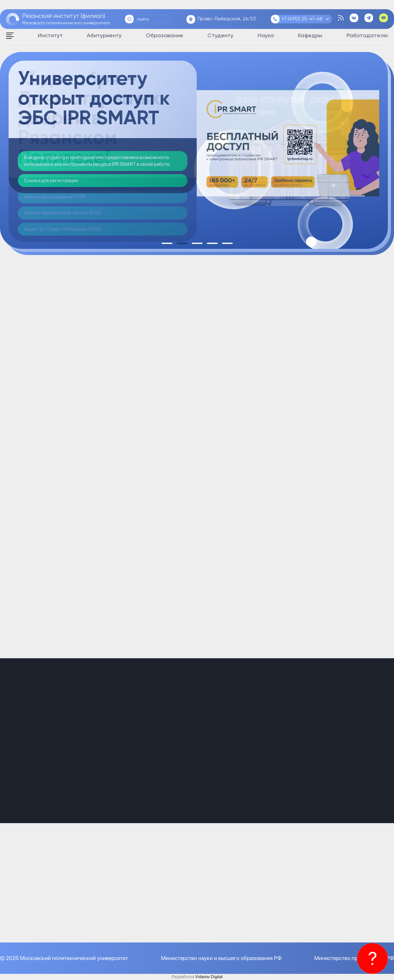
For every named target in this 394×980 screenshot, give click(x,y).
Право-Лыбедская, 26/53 (227, 19)
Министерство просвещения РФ (354, 958)
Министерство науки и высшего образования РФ (221, 958)
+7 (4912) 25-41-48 (302, 19)
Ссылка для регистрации (51, 180)
